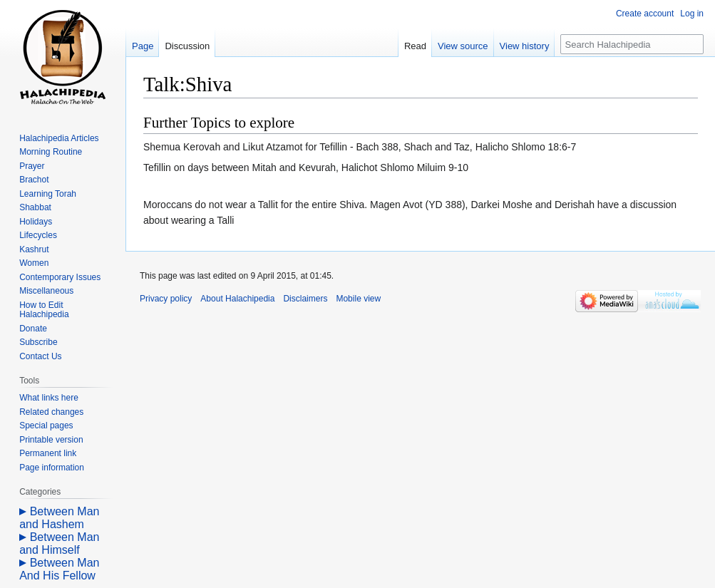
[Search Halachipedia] (632, 44)
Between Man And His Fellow (59, 569)
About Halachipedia (237, 299)
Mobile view (358, 299)
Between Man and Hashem (59, 518)
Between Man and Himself (59, 543)
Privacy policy (166, 299)
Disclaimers (305, 299)
